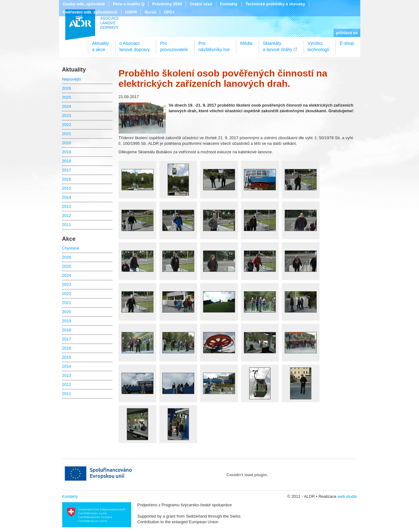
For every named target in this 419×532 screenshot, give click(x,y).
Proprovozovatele (174, 44)
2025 (67, 97)
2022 (67, 125)
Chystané (71, 248)
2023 (67, 116)
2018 (67, 161)
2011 (67, 225)
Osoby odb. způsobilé (84, 4)
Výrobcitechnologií (318, 44)
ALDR (92, 25)
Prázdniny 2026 (167, 4)
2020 (67, 143)
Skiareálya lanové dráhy (277, 44)
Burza (150, 12)
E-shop (347, 43)
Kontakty (229, 4)
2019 (67, 152)
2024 (67, 106)
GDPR (131, 12)
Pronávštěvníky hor (214, 44)
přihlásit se (347, 33)
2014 (67, 197)
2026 (67, 88)
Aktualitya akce (100, 44)
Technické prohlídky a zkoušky (275, 4)
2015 (67, 188)
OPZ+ (169, 12)
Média (246, 43)
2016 (67, 179)
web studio (347, 496)
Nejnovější (72, 79)
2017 (67, 170)
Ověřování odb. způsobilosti (90, 12)
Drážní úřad (201, 4)
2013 (67, 206)
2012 (67, 216)
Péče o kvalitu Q (129, 4)
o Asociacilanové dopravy (134, 44)
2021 (67, 134)
